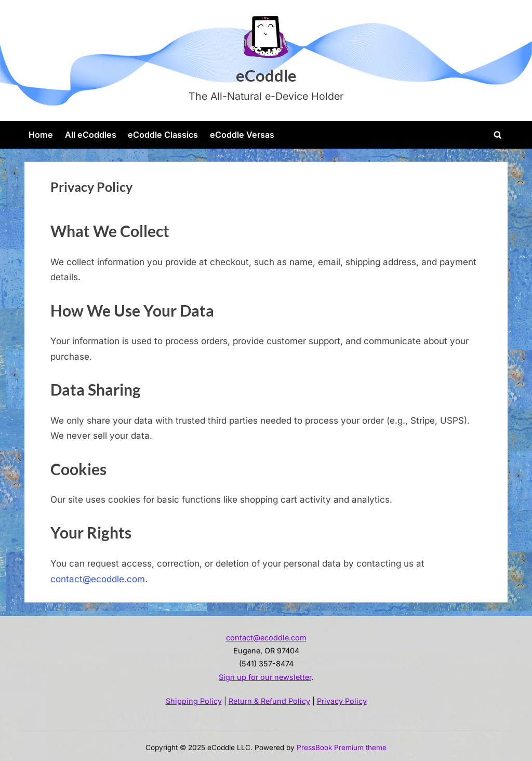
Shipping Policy (194, 701)
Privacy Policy (342, 701)
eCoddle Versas (242, 135)
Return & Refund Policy (269, 701)
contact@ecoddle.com (98, 579)
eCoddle (266, 76)
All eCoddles (91, 135)
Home (41, 135)
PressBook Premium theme (342, 747)
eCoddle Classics (163, 135)
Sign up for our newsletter (265, 677)
